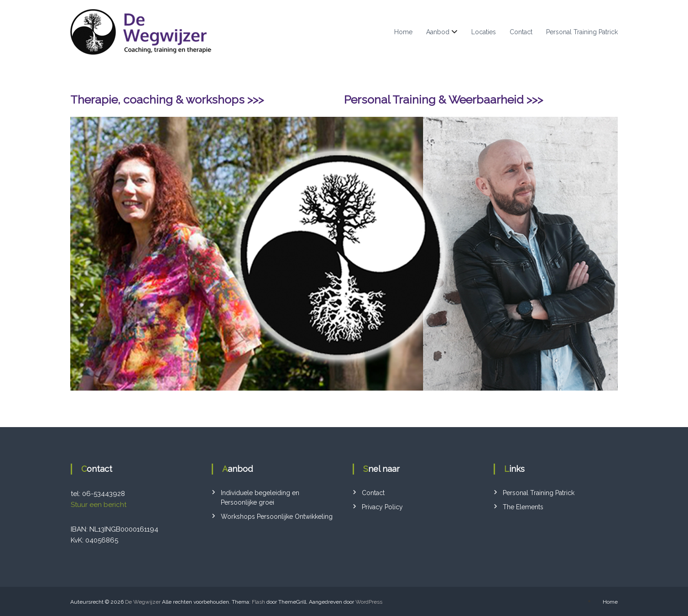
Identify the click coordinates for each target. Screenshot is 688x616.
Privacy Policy (382, 507)
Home (403, 32)
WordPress (369, 602)
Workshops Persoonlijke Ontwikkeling (277, 517)
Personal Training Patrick (582, 32)
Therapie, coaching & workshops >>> (167, 99)
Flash (258, 602)
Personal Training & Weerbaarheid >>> (443, 99)
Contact (521, 32)
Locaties (484, 32)
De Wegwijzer (143, 602)
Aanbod (438, 32)
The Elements (523, 507)
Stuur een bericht (99, 505)
